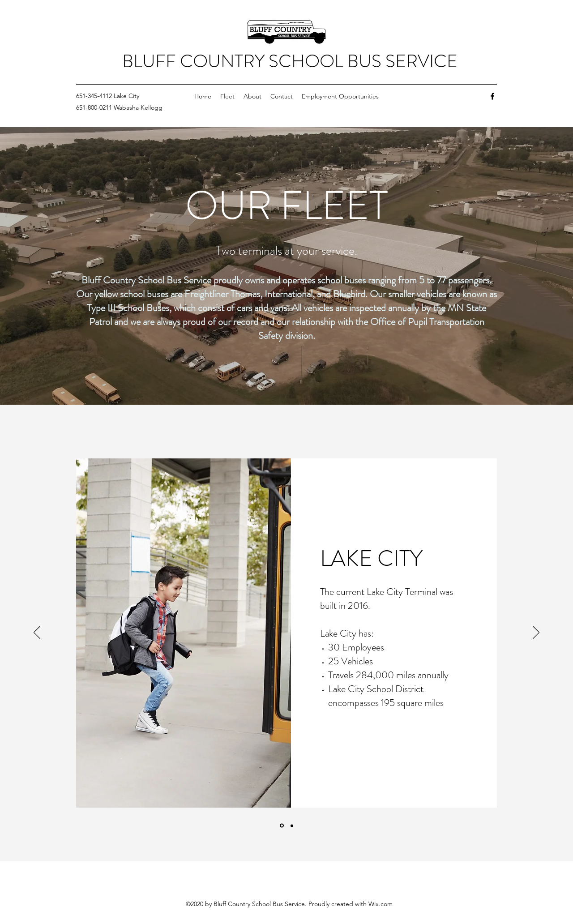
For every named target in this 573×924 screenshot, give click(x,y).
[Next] (536, 633)
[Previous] (37, 633)
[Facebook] (492, 96)
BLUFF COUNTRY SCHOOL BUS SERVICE (290, 61)
